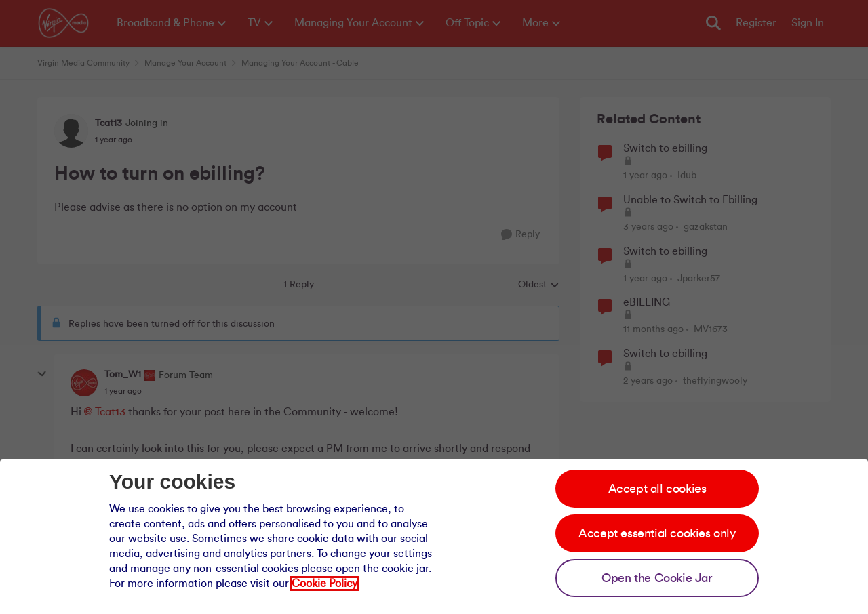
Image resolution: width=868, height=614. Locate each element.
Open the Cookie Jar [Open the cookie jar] (657, 578)
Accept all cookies (657, 489)
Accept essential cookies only (657, 533)
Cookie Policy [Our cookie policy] (324, 584)
